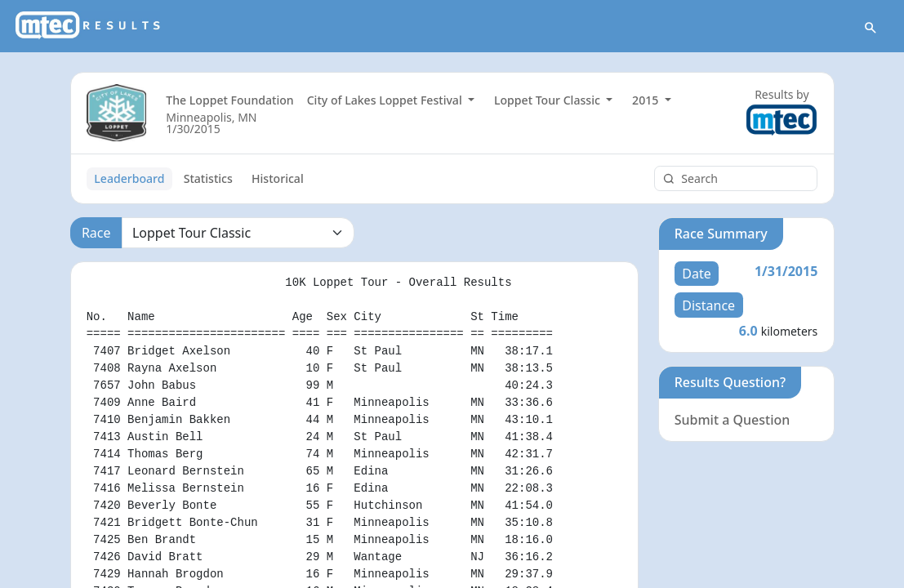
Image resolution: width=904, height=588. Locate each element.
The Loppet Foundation (229, 100)
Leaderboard (129, 178)
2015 (647, 100)
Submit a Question (733, 420)
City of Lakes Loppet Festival (386, 100)
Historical (278, 178)
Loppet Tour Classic (549, 100)
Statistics (208, 178)
